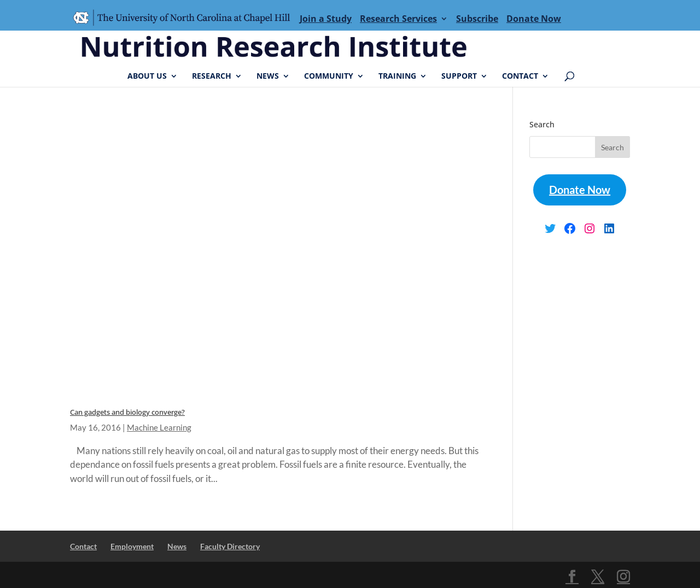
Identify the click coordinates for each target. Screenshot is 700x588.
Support (459, 77)
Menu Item (185, 19)
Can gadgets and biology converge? (127, 412)
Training (397, 77)
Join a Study (326, 19)
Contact (520, 77)
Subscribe (477, 19)
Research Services (398, 19)
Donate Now (534, 19)
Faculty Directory (230, 546)
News (268, 77)
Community (329, 77)
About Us (147, 77)
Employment (132, 546)
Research (212, 77)
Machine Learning (159, 427)
